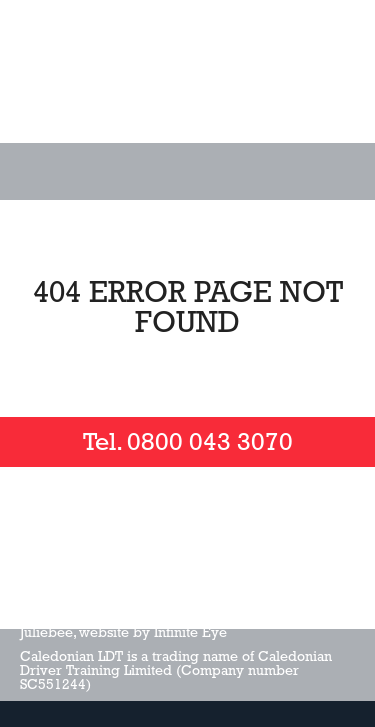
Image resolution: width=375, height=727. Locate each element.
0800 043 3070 (210, 442)
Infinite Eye (190, 632)
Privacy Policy (220, 594)
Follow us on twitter (140, 527)
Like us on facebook (60, 527)
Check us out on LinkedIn (220, 527)
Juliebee (46, 632)
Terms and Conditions (91, 594)
